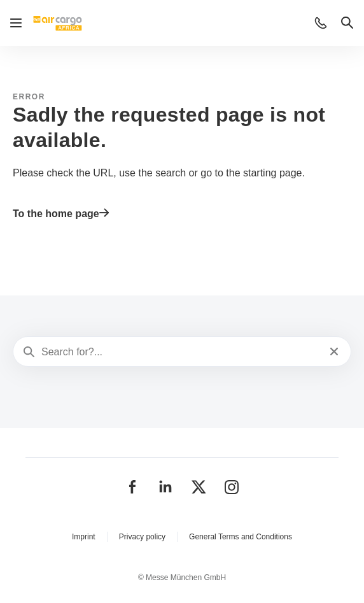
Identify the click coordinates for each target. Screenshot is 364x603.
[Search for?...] (181, 352)
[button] (321, 23)
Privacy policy (142, 537)
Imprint (84, 537)
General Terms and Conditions (241, 537)
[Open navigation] (16, 23)
